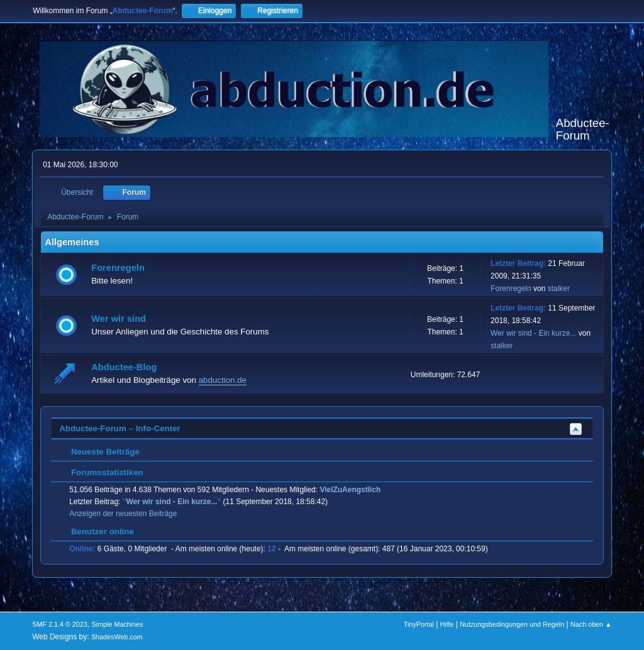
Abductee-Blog (124, 367)
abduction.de (223, 380)
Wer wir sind (119, 319)
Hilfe (447, 624)
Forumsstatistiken (101, 472)
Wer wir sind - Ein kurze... (533, 333)
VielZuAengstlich (350, 490)
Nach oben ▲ (591, 624)
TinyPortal (419, 624)
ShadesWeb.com (117, 637)
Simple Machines (118, 624)
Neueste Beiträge (99, 452)
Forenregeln (118, 268)
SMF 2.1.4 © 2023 (60, 624)
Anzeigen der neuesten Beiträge (123, 514)
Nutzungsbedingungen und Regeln (512, 624)
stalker (559, 289)
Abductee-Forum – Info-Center (120, 428)
